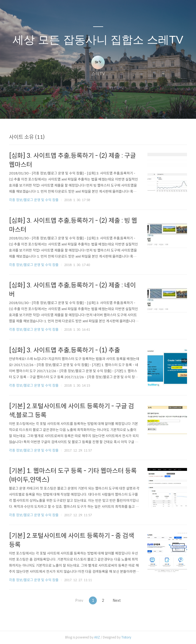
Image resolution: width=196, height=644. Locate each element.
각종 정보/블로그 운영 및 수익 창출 (34, 200)
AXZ (97, 637)
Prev (77, 600)
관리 (125, 108)
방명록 (89, 108)
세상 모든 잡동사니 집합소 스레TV (98, 40)
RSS (107, 108)
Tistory (126, 637)
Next (119, 600)
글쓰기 (71, 108)
